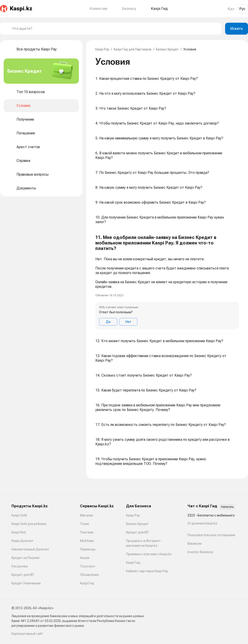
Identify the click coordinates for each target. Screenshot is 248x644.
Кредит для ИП (23, 575)
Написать (227, 507)
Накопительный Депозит (30, 549)
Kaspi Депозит (23, 541)
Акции (85, 558)
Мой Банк (87, 541)
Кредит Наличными (26, 583)
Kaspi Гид (87, 583)
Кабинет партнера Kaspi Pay (147, 571)
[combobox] (115, 29)
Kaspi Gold (19, 515)
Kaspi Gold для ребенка (29, 524)
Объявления (89, 575)
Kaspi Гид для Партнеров (133, 49)
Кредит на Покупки (25, 558)
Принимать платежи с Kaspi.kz (149, 554)
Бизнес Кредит (167, 49)
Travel (84, 524)
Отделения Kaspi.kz (202, 523)
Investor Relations (200, 552)
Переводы (88, 549)
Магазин (87, 515)
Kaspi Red (19, 532)
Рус (242, 9)
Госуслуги (87, 566)
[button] (167, 282)
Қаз (231, 9)
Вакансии (195, 544)
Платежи (87, 532)
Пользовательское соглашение (211, 535)
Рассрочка (19, 566)
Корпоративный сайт (27, 634)
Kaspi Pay (102, 49)
